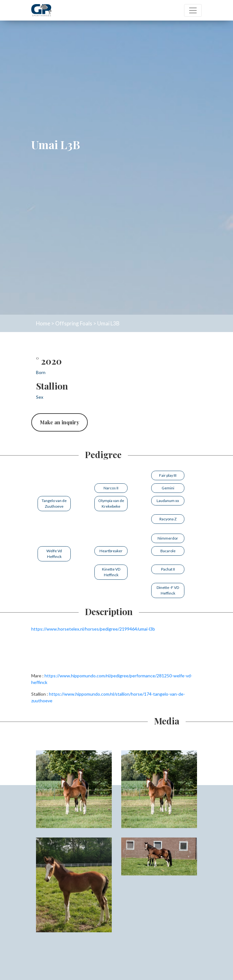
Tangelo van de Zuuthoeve (54, 503)
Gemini (168, 488)
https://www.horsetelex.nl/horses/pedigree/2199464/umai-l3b (93, 629)
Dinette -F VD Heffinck (168, 590)
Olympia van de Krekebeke (111, 503)
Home (43, 323)
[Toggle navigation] (193, 10)
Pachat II (168, 569)
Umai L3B (108, 323)
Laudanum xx (168, 501)
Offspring (67, 323)
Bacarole (168, 551)
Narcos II (111, 488)
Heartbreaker (111, 551)
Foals (86, 323)
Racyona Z (168, 519)
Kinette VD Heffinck (111, 572)
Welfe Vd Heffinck (54, 554)
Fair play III (168, 475)
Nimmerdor (168, 538)
